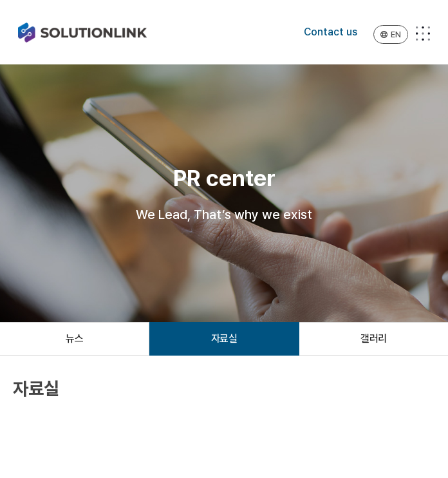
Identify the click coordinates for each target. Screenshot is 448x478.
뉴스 (74, 339)
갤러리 (374, 339)
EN (391, 34)
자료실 (224, 339)
